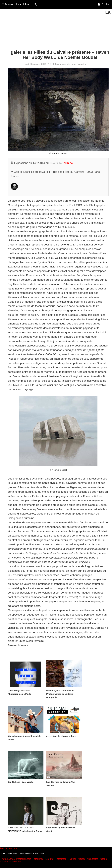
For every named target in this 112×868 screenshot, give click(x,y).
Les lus (23, 4)
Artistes (82, 859)
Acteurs (103, 859)
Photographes (8, 859)
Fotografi (49, 859)
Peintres (72, 859)
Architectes (93, 859)
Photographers (24, 859)
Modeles (17, 861)
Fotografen (61, 859)
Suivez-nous (39, 854)
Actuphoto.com (10, 848)
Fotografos (38, 859)
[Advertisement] (52, 30)
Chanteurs (6, 861)
